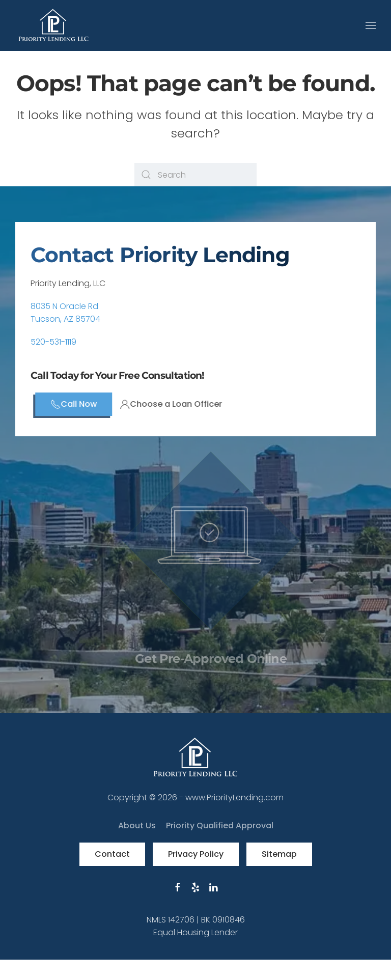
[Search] (195, 175)
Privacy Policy (196, 854)
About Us (137, 825)
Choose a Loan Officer (183, 404)
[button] (371, 25)
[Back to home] (53, 25)
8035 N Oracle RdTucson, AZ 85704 (65, 313)
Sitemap (279, 854)
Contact (112, 854)
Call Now (85, 404)
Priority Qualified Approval (220, 825)
